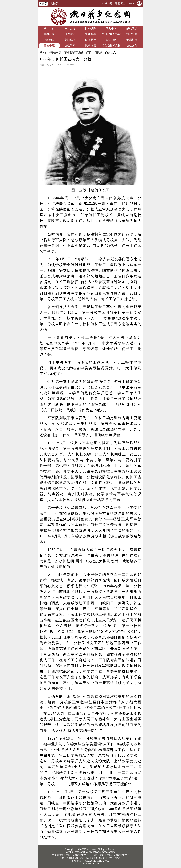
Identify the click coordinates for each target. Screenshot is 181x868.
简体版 (43, 4)
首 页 (49, 28)
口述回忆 (70, 34)
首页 (45, 52)
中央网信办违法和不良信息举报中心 (70, 855)
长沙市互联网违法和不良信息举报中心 (110, 855)
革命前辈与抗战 (74, 52)
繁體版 (54, 4)
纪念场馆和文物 (111, 46)
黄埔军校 (70, 40)
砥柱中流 (49, 46)
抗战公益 (132, 34)
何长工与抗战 (94, 52)
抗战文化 (132, 46)
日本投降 (90, 28)
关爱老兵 (90, 34)
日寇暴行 (90, 40)
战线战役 (132, 28)
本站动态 (49, 40)
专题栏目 (132, 40)
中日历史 (70, 28)
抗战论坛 (90, 46)
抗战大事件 (111, 40)
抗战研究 (70, 46)
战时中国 (111, 28)
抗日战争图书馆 (111, 34)
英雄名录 (49, 34)
